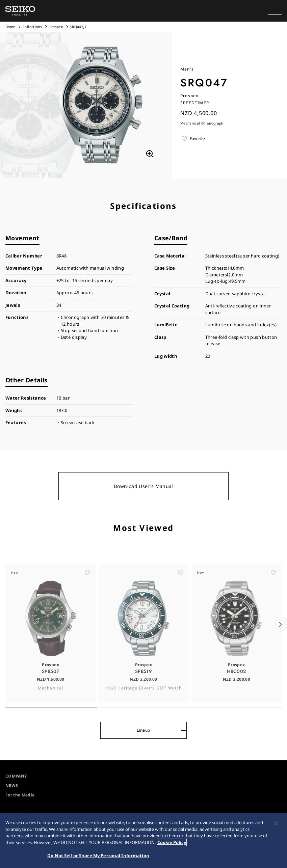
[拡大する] (150, 154)
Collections (32, 27)
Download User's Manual (143, 486)
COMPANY (16, 776)
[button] (275, 11)
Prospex (56, 27)
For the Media (20, 795)
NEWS (12, 785)
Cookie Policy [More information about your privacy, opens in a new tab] (172, 843)
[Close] (276, 825)
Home (10, 27)
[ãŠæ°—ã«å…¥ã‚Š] (87, 584)
